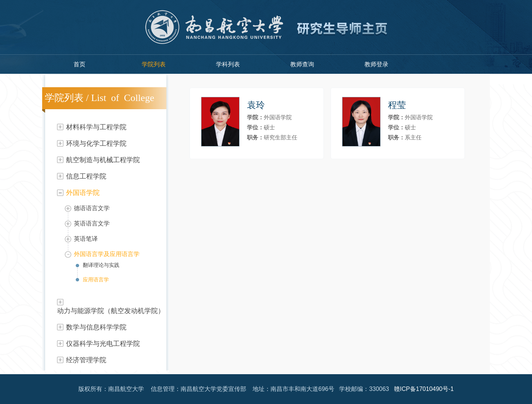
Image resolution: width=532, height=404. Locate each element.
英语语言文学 (92, 223)
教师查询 (302, 64)
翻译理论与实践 (101, 265)
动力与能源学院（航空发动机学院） (111, 311)
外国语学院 (83, 193)
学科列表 (228, 64)
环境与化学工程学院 (96, 143)
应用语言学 (96, 280)
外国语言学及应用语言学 (107, 254)
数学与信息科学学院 (96, 327)
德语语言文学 (92, 208)
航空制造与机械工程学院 (103, 160)
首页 (79, 64)
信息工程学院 (86, 176)
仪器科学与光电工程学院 (103, 344)
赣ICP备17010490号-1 (424, 389)
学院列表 (154, 64)
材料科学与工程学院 (96, 127)
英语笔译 (86, 239)
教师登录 (376, 64)
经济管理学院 (86, 360)
